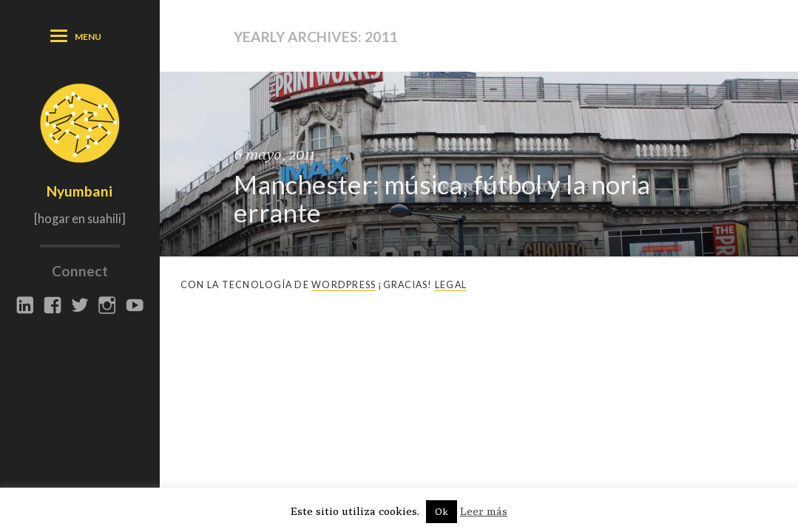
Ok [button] (442, 511)
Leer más (484, 511)
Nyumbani (80, 191)
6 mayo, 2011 (274, 154)
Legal (451, 285)
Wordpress (344, 285)
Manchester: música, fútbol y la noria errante (442, 198)
